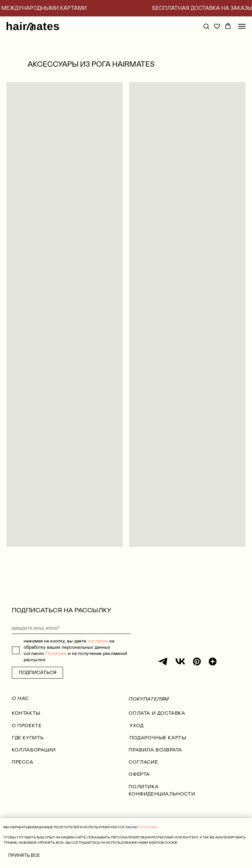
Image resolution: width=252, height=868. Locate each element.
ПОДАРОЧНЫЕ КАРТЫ (158, 738)
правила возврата (155, 750)
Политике (56, 653)
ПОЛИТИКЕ (148, 827)
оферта (139, 774)
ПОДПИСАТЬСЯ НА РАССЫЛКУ (62, 610)
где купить (28, 738)
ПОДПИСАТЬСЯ (38, 673)
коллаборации (34, 750)
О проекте (27, 726)
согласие (98, 641)
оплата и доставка (157, 713)
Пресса (23, 762)
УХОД (136, 726)
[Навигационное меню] (242, 26)
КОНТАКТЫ (26, 713)
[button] (206, 26)
